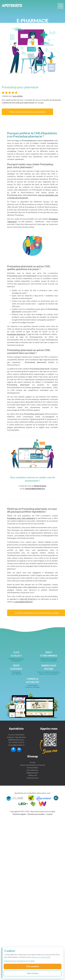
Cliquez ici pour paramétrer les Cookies (20, 961)
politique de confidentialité (41, 957)
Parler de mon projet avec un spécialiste (27, 112)
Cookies (49, 814)
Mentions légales (19, 814)
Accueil (33, 762)
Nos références (32, 770)
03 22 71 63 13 (40, 486)
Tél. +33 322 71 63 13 (16, 742)
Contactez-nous (33, 778)
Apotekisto (12, 6)
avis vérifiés (18, 96)
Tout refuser (33, 973)
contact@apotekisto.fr (35, 488)
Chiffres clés (32, 775)
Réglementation (32, 773)
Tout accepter (33, 966)
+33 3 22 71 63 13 (27, 599)
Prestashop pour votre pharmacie (21, 518)
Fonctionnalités (32, 768)
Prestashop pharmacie (16, 334)
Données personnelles (36, 814)
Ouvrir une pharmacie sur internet (33, 765)
